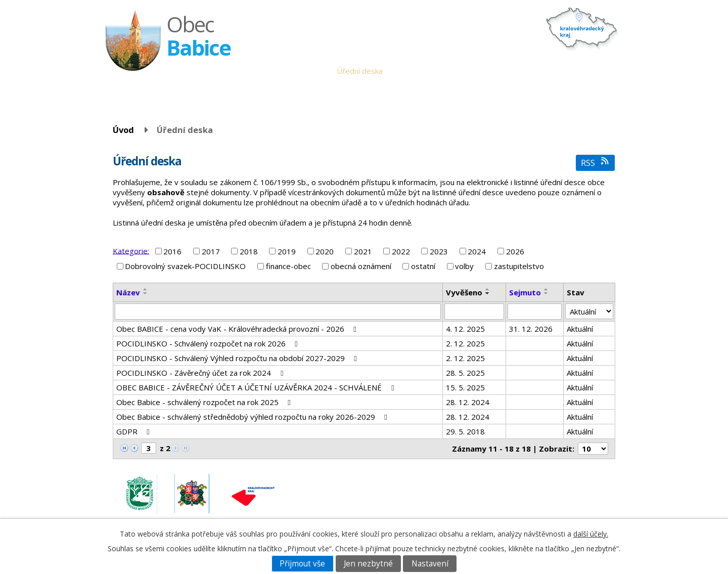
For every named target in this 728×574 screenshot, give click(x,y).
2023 (439, 251)
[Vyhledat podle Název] (278, 312)
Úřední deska (360, 71)
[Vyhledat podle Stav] (589, 312)
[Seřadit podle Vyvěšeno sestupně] (488, 293)
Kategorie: (131, 250)
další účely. (591, 534)
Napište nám (591, 71)
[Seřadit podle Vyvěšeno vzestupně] (488, 289)
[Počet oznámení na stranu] (593, 449)
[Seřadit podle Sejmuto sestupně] (547, 293)
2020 (325, 251)
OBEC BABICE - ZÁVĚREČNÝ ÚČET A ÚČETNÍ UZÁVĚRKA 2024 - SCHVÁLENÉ (257, 387)
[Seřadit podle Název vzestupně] (146, 289)
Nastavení (430, 564)
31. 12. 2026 (531, 329)
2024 (477, 251)
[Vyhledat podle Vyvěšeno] (474, 312)
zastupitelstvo (519, 266)
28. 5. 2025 (465, 373)
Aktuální (580, 329)
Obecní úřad (308, 71)
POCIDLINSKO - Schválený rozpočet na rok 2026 (209, 343)
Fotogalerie (542, 71)
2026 (515, 251)
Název (128, 292)
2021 (363, 251)
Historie (500, 71)
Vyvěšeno (464, 292)
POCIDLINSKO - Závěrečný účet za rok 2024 (201, 373)
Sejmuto (525, 292)
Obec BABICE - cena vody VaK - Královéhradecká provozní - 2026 (238, 329)
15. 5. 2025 (465, 387)
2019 (287, 251)
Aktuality (405, 71)
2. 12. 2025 (465, 343)
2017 (211, 251)
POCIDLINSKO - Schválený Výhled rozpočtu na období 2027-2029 (238, 358)
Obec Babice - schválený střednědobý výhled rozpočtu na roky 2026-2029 (253, 417)
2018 (249, 251)
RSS (595, 163)
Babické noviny (453, 71)
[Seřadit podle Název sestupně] (146, 293)
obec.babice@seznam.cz (545, 488)
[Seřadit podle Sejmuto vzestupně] (547, 289)
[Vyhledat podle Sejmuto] (535, 312)
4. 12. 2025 (465, 329)
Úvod (270, 71)
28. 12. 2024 (468, 402)
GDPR (134, 431)
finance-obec (288, 266)
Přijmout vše (302, 564)
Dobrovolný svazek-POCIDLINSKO (185, 266)
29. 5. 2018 (465, 431)
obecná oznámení (361, 266)
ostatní (423, 266)
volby (464, 266)
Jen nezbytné (368, 564)
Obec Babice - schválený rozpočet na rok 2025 (205, 402)
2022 (401, 251)
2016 (172, 251)
